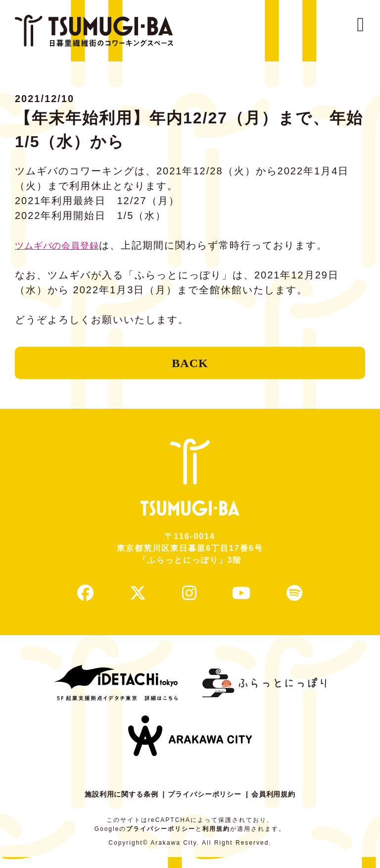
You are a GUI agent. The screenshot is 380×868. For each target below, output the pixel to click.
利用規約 (216, 840)
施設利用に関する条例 (117, 805)
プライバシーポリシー (206, 805)
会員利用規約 (279, 805)
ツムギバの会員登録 (64, 245)
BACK (190, 366)
